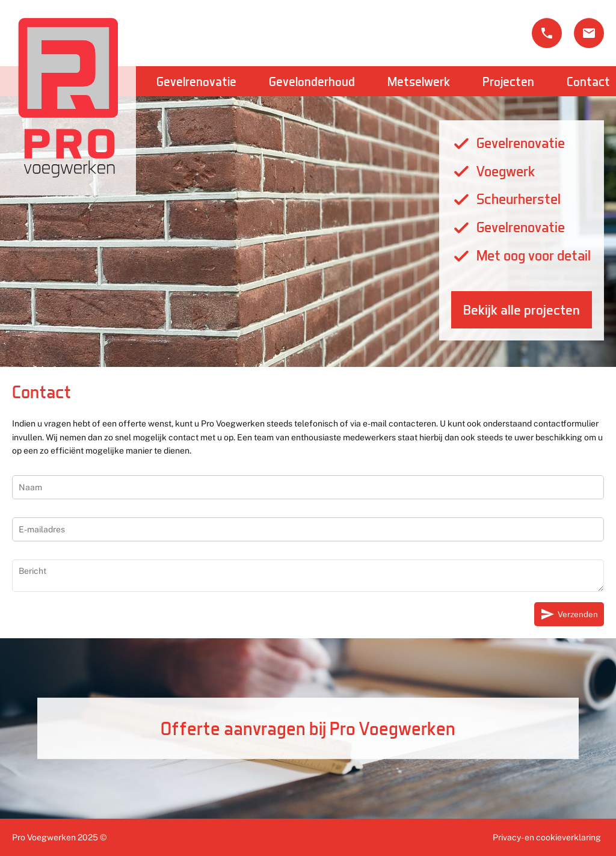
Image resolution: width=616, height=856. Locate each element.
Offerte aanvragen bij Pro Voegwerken (308, 728)
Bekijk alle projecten (522, 310)
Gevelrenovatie (196, 81)
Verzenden (569, 614)
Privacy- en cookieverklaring (547, 837)
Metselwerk (419, 81)
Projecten (508, 81)
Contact (588, 81)
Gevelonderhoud (312, 81)
